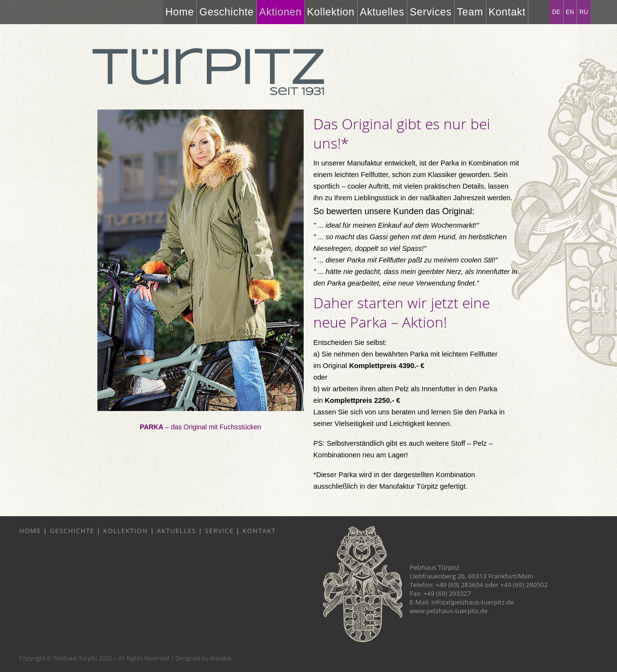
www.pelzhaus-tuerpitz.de (449, 611)
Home (180, 12)
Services (431, 12)
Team (470, 12)
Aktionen (281, 12)
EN (570, 12)
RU (584, 12)
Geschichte (226, 12)
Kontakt (507, 12)
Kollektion (331, 12)
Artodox (221, 658)
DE (556, 12)
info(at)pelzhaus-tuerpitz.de (473, 602)
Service (219, 531)
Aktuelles (382, 12)
